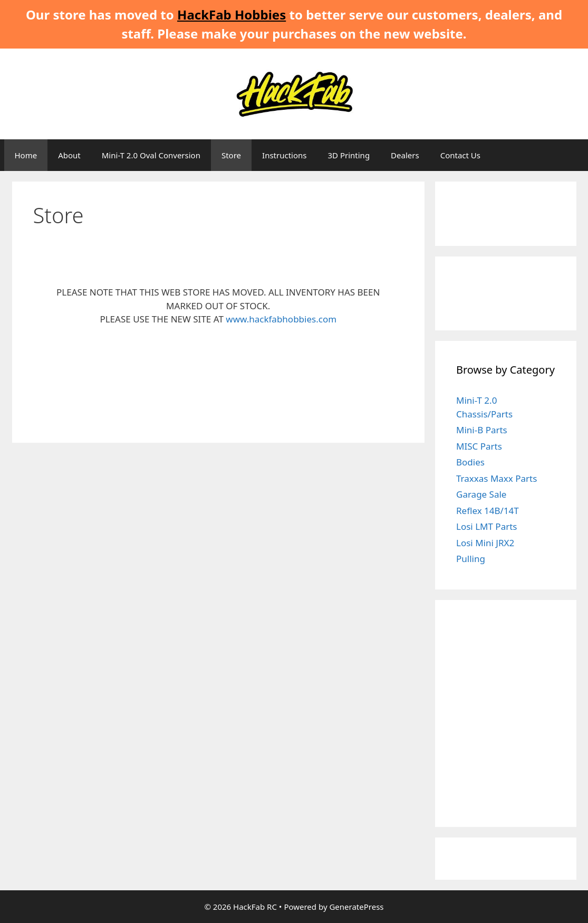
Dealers (405, 155)
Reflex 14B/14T (488, 511)
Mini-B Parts (482, 430)
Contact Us (460, 155)
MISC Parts (479, 446)
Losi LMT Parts (486, 526)
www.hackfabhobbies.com (281, 319)
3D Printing (349, 155)
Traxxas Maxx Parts (497, 478)
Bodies (470, 462)
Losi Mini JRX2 (485, 543)
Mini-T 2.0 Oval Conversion (151, 155)
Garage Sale (481, 494)
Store (231, 155)
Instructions (284, 155)
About (69, 155)
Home (26, 155)
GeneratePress (356, 907)
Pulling (471, 559)
